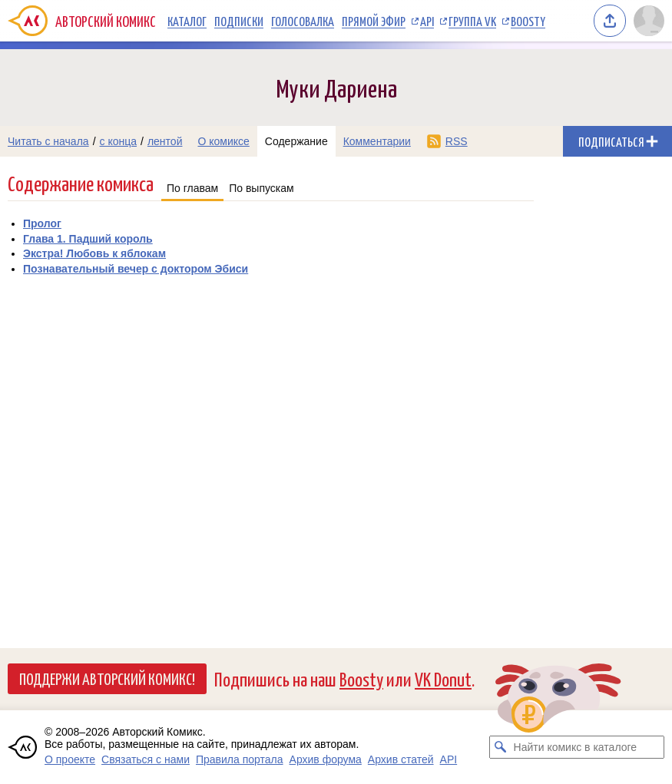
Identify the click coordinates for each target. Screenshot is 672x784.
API (427, 21)
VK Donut (443, 678)
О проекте (70, 759)
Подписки (239, 21)
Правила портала (240, 759)
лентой (165, 141)
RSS (457, 141)
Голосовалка (303, 21)
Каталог (187, 21)
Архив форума (326, 759)
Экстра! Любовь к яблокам (94, 253)
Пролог (42, 223)
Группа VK (472, 21)
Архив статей (401, 759)
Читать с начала (48, 141)
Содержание (296, 141)
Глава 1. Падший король (88, 239)
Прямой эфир (374, 21)
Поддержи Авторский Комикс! (107, 678)
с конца (119, 141)
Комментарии (377, 141)
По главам (192, 188)
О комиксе (223, 141)
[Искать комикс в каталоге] (501, 747)
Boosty (528, 21)
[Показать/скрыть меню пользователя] (649, 21)
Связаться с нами (146, 759)
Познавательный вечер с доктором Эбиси (136, 269)
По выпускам (262, 188)
